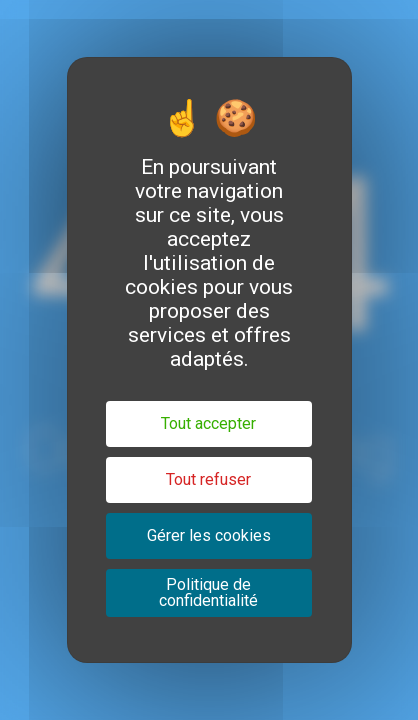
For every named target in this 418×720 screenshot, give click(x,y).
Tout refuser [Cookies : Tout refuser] (208, 479)
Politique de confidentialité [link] (208, 592)
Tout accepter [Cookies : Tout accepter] (208, 423)
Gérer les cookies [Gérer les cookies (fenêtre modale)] (209, 535)
